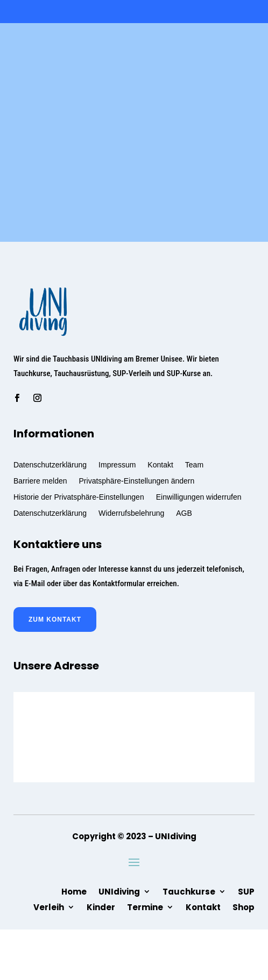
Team (194, 464)
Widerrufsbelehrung (131, 513)
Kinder (101, 906)
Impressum (117, 464)
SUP (246, 891)
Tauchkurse (189, 891)
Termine (145, 906)
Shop (244, 906)
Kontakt (160, 464)
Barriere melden (40, 481)
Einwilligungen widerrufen (199, 497)
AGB (184, 513)
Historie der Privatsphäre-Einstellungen (79, 497)
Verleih (49, 906)
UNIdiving (119, 891)
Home (74, 891)
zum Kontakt (55, 619)
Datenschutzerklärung (50, 464)
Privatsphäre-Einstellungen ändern (137, 481)
